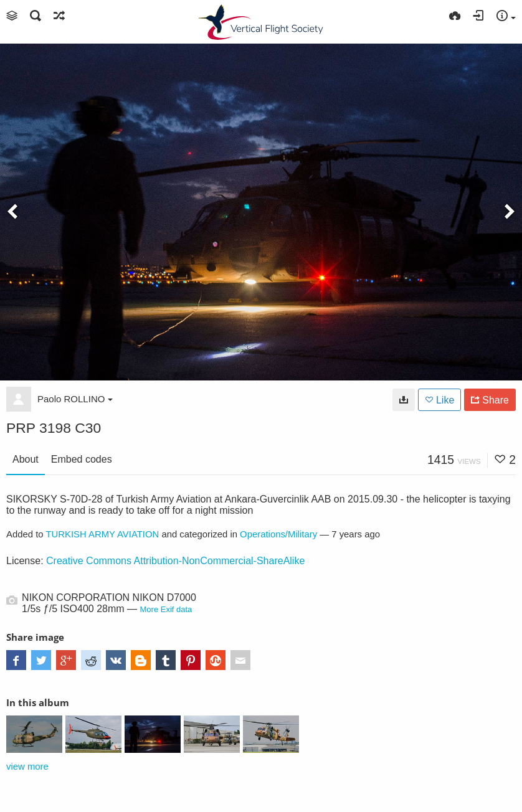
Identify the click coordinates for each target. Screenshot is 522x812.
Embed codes (82, 459)
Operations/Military (278, 534)
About (26, 459)
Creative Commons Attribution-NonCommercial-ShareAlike (175, 561)
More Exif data (166, 609)
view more (27, 767)
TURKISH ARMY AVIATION (102, 534)
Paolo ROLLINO (75, 399)
